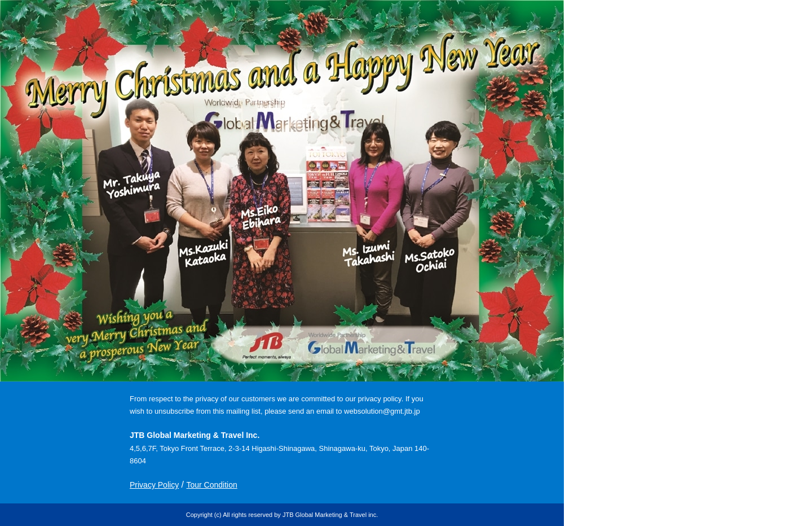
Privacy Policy (154, 485)
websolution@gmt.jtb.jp (382, 411)
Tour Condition (211, 485)
